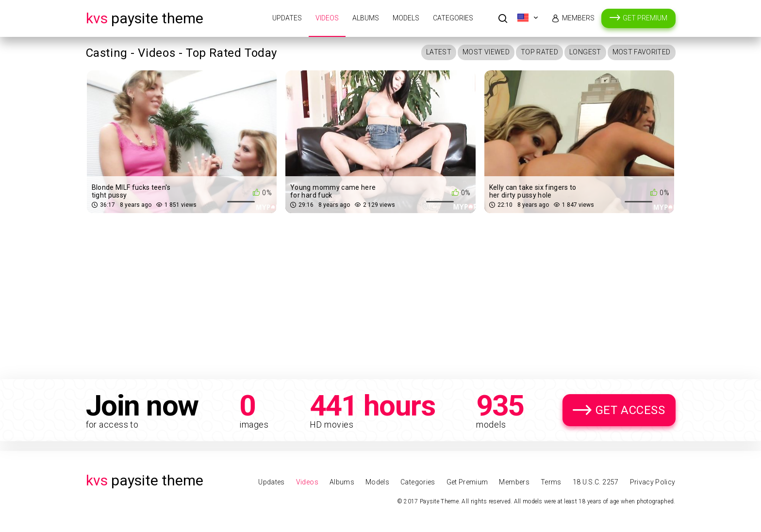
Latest (439, 52)
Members (578, 18)
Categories (453, 18)
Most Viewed (486, 52)
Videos (327, 18)
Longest (585, 52)
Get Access (630, 410)
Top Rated (539, 52)
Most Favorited (642, 52)
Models (406, 18)
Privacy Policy (653, 482)
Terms (551, 482)
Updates (287, 18)
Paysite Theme (145, 18)
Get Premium (645, 18)
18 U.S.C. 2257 (596, 482)
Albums (366, 18)
